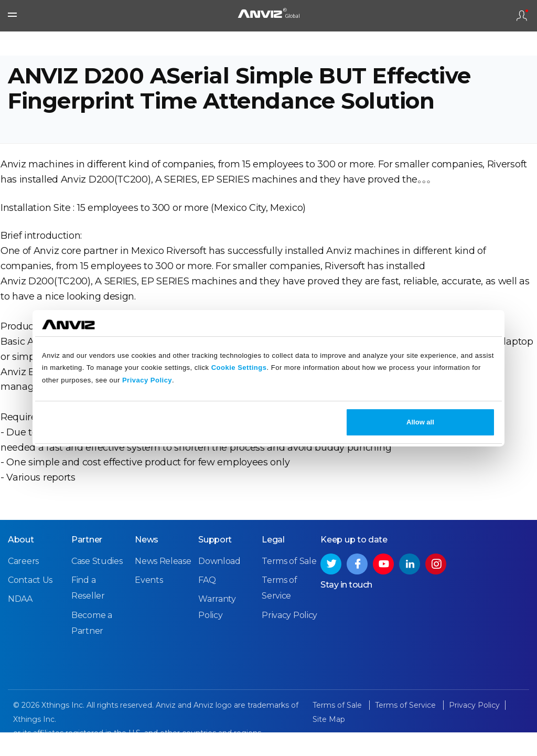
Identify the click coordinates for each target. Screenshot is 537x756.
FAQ (207, 604)
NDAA (20, 623)
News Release (163, 585)
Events (149, 604)
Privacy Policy (147, 380)
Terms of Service (406, 729)
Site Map (329, 743)
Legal (273, 564)
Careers (23, 585)
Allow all (420, 422)
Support (215, 564)
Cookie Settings (239, 368)
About (21, 564)
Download (219, 585)
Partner (87, 564)
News (147, 564)
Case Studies (97, 585)
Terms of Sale (289, 585)
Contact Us (30, 604)
